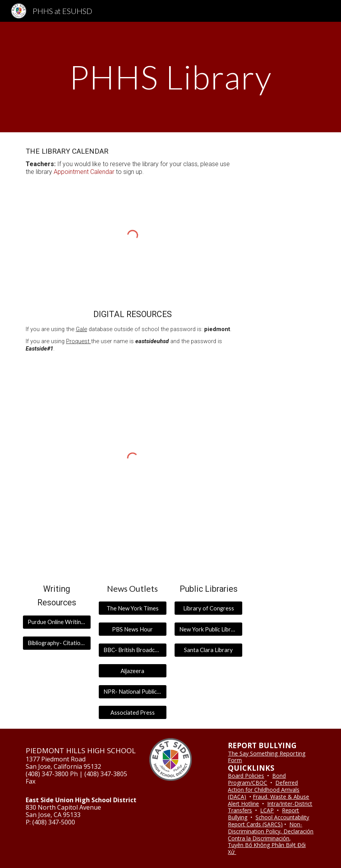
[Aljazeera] (133, 671)
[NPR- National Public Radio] (133, 692)
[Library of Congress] (208, 608)
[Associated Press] (133, 712)
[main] (171, 77)
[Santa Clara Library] (208, 650)
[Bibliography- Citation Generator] (57, 643)
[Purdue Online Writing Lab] (57, 622)
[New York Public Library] (208, 629)
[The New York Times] (133, 608)
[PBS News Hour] (133, 629)
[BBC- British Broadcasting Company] (133, 650)
